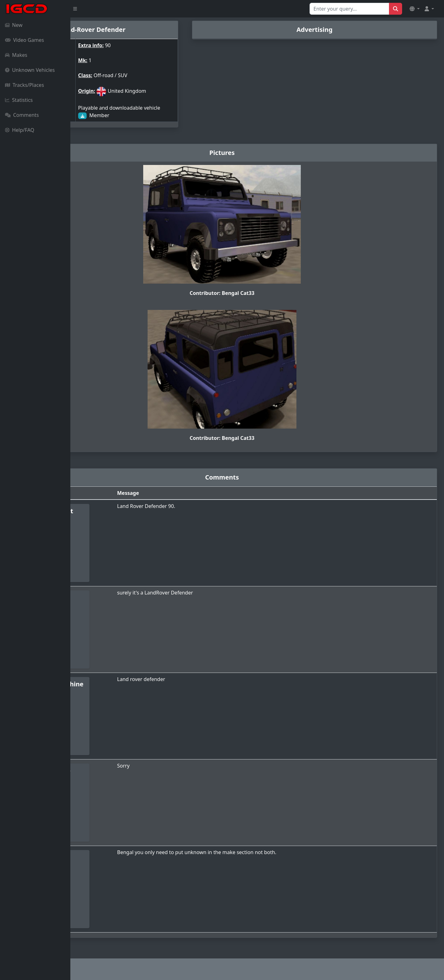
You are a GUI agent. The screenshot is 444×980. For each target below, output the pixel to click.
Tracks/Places (25, 85)
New (14, 25)
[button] (415, 9)
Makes (16, 55)
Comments (22, 115)
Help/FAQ (20, 130)
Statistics (19, 100)
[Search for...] (349, 9)
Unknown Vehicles (30, 70)
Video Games (25, 40)
